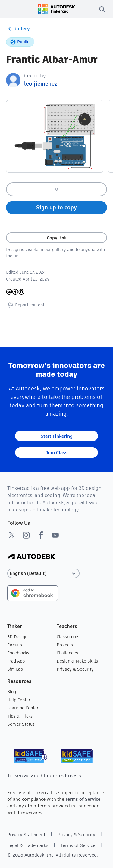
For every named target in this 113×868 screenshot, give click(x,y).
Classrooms (68, 637)
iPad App (16, 661)
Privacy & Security (75, 669)
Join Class (56, 452)
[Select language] (43, 574)
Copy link (57, 238)
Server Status (21, 724)
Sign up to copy (56, 207)
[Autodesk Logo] (31, 557)
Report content (25, 305)
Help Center (19, 700)
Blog (12, 692)
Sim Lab (15, 669)
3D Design (17, 637)
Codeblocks (18, 653)
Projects (65, 645)
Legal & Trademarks (28, 845)
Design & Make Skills (77, 661)
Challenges (67, 653)
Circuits (15, 645)
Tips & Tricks (20, 716)
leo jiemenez (41, 84)
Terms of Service (83, 799)
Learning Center (23, 708)
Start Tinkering (57, 436)
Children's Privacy (61, 776)
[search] (102, 9)
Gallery (18, 29)
